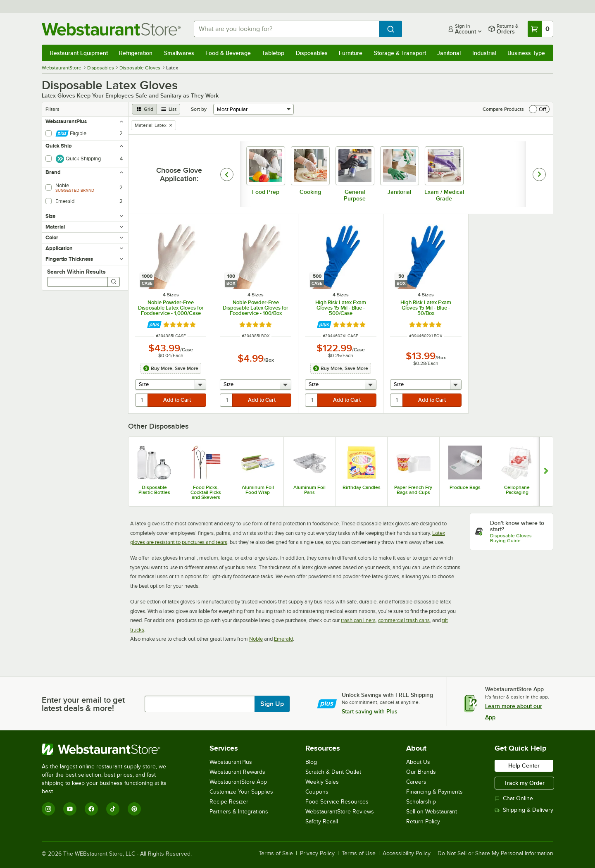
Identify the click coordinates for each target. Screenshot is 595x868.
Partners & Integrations (239, 812)
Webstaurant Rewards (237, 772)
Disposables (312, 53)
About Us (418, 762)
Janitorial (449, 53)
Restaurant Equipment (79, 53)
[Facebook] (91, 809)
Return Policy (423, 821)
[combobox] (287, 29)
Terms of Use (359, 854)
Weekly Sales (322, 782)
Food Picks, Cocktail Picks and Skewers (206, 492)
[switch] (539, 109)
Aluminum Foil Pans (309, 490)
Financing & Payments (434, 792)
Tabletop (273, 53)
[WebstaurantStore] (110, 749)
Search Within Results (76, 272)
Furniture (351, 53)
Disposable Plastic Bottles (154, 490)
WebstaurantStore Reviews (340, 812)
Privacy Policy (317, 854)
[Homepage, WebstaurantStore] (111, 29)
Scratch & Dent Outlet (333, 772)
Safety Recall (322, 821)
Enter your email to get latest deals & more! (83, 704)
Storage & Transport (400, 53)
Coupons (317, 792)
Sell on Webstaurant (432, 812)
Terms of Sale (276, 854)
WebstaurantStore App (238, 782)
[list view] (169, 109)
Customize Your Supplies (241, 792)
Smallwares (179, 53)
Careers (416, 782)
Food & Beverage (228, 53)
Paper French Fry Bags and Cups (413, 490)
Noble (256, 639)
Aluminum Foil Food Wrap (258, 490)
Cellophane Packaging (517, 490)
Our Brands (421, 772)
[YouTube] (70, 809)
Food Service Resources (337, 802)
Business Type (526, 53)
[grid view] (144, 109)
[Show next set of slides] (546, 472)
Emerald (283, 639)
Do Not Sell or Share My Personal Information (495, 854)
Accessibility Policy (407, 854)
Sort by (199, 109)
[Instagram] (48, 809)
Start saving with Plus (370, 711)
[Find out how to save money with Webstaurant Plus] (154, 325)
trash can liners (358, 620)
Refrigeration (136, 53)
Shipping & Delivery (524, 810)
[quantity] (142, 400)
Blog (311, 762)
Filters (52, 109)
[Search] (114, 282)
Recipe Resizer (229, 802)
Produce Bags (465, 487)
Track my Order (524, 783)
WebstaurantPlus (231, 762)
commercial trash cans (404, 620)
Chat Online (514, 798)
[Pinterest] (134, 809)
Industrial (484, 53)
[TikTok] (113, 809)
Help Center (524, 765)
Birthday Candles (362, 487)
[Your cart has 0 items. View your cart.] (540, 29)
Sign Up (272, 704)
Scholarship (421, 802)
